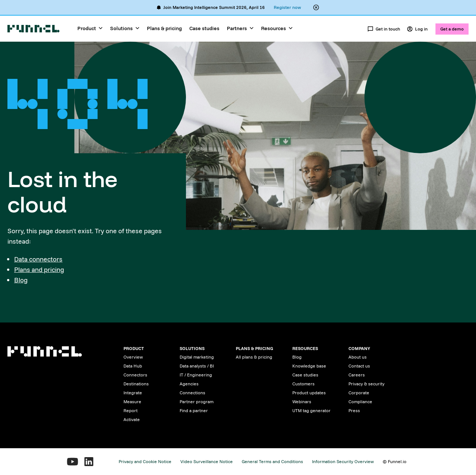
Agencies (189, 384)
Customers (303, 384)
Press (354, 410)
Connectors (135, 375)
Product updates (309, 393)
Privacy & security (366, 384)
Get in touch (384, 29)
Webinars (302, 402)
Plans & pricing (164, 28)
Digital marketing (197, 357)
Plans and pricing (39, 269)
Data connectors (38, 259)
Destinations (136, 384)
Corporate (359, 393)
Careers (357, 375)
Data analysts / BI (197, 366)
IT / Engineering (196, 375)
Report (131, 410)
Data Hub (133, 366)
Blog (21, 280)
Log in (417, 29)
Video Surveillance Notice (207, 461)
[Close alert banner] (316, 7)
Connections (192, 393)
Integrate (133, 393)
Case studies (204, 28)
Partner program (197, 402)
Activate (132, 419)
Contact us (359, 366)
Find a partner (194, 410)
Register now (287, 7)
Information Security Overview (343, 461)
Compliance (360, 402)
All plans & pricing (254, 357)
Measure (132, 402)
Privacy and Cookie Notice (145, 461)
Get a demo (452, 29)
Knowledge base (309, 366)
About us (358, 357)
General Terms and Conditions (272, 461)
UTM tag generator (311, 410)
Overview (133, 357)
